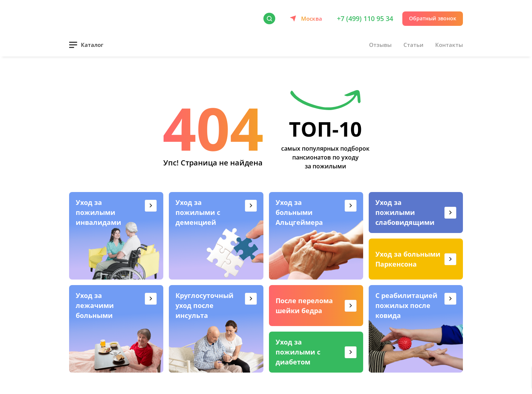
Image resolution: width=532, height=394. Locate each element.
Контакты (449, 45)
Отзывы (380, 45)
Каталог (92, 45)
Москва (312, 18)
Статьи (413, 45)
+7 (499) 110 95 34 (365, 18)
